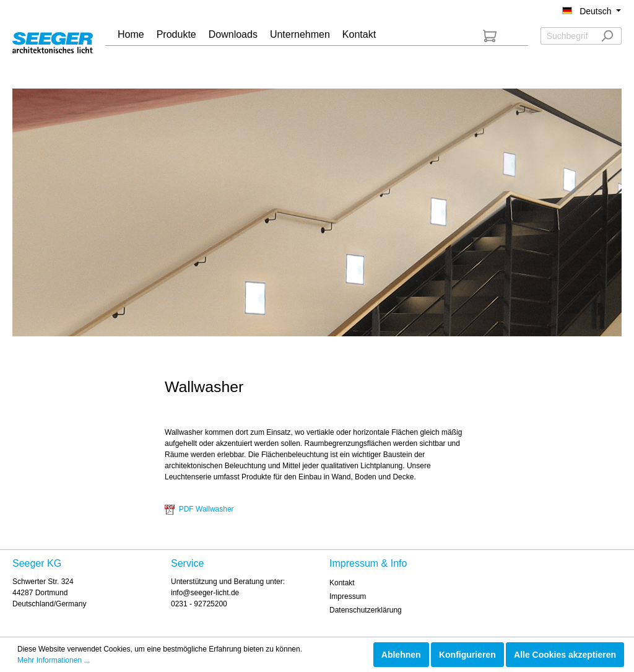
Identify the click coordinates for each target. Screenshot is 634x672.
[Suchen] (607, 36)
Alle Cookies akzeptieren (565, 655)
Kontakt (342, 583)
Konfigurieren (467, 655)
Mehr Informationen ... (54, 660)
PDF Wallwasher (199, 509)
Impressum (348, 596)
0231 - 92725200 (199, 604)
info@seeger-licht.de (205, 593)
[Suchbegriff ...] (567, 36)
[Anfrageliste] (490, 36)
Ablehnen (401, 655)
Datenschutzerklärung (366, 610)
